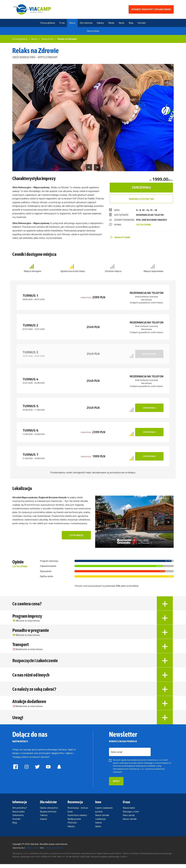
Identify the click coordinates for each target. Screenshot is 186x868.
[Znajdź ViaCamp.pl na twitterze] (37, 772)
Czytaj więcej (76, 536)
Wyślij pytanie (74, 823)
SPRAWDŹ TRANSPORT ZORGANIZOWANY (151, 9)
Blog (15, 827)
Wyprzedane (149, 354)
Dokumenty (18, 819)
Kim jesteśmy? (20, 812)
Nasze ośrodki (102, 819)
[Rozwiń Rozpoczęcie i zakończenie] (165, 663)
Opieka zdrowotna (49, 812)
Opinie (98, 830)
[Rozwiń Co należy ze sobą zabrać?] (165, 692)
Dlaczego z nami (131, 815)
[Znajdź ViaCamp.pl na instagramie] (27, 772)
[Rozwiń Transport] (165, 648)
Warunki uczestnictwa (141, 199)
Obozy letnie (93, 31)
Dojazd (43, 823)
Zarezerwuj (141, 187)
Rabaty (71, 830)
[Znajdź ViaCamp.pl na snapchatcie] (59, 772)
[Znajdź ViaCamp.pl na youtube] (48, 772)
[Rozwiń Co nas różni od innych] (165, 677)
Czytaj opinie (20, 567)
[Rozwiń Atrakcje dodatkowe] (165, 707)
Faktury (44, 819)
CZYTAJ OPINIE (144, 225)
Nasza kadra (18, 815)
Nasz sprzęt (129, 819)
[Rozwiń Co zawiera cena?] (165, 604)
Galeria (98, 827)
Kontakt (16, 823)
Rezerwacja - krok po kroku (78, 813)
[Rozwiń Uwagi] (165, 721)
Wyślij (116, 785)
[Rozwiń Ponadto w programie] (165, 633)
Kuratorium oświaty (77, 819)
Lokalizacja (100, 823)
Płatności (72, 827)
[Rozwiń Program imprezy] (165, 619)
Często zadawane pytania (104, 813)
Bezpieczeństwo (48, 815)
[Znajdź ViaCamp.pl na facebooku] (16, 772)
